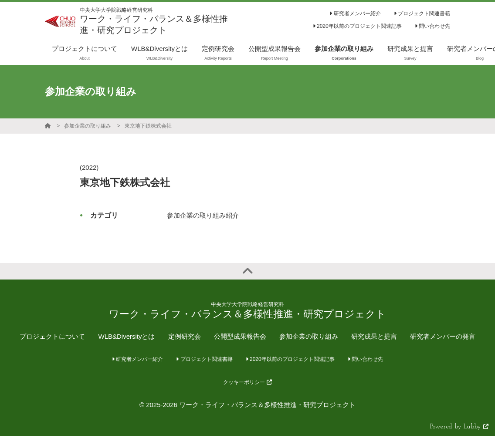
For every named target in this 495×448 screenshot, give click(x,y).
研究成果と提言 (374, 336)
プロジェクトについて (52, 336)
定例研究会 (185, 336)
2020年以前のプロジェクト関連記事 (357, 26)
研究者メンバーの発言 (443, 336)
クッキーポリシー (247, 382)
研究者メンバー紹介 (355, 13)
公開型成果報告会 (240, 336)
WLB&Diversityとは (126, 336)
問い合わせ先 (432, 26)
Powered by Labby (459, 427)
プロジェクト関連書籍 (422, 13)
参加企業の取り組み (88, 126)
